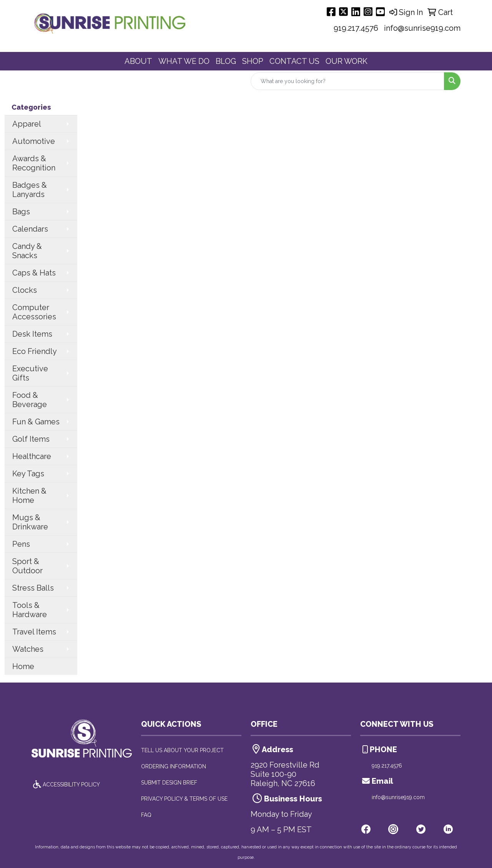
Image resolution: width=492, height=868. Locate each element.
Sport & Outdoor (27, 566)
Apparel (27, 124)
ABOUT (138, 61)
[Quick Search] (347, 81)
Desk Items (32, 334)
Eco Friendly (35, 351)
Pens (21, 544)
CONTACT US (294, 61)
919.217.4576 (356, 28)
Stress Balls (33, 588)
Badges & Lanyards (30, 190)
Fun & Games (36, 422)
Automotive (34, 141)
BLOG (226, 61)
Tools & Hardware (30, 610)
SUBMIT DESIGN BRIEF (169, 783)
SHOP (253, 61)
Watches (28, 649)
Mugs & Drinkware (30, 522)
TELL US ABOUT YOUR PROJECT (182, 750)
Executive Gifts (30, 373)
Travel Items (34, 632)
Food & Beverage (30, 400)
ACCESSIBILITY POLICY (66, 785)
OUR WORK (347, 61)
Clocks (25, 290)
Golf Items (31, 439)
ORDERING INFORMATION (174, 766)
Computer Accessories (34, 312)
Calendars (30, 229)
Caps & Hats (34, 273)
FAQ (146, 815)
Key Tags (28, 474)
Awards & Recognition (34, 163)
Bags (21, 212)
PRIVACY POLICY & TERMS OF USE (184, 799)
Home (23, 666)
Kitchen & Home (29, 496)
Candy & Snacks (27, 251)
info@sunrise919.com (422, 28)
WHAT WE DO (184, 61)
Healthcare (32, 456)
